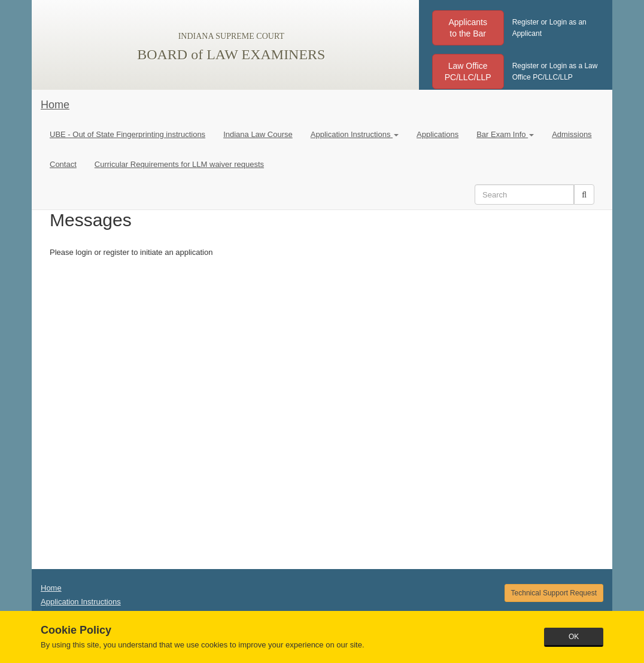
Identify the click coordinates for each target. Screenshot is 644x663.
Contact (63, 164)
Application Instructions (81, 602)
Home (55, 105)
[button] (468, 28)
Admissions (572, 134)
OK (574, 637)
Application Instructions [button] (355, 134)
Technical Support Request (554, 593)
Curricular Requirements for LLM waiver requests (179, 164)
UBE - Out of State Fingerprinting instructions (127, 134)
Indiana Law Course (258, 134)
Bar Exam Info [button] (505, 134)
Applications (438, 134)
